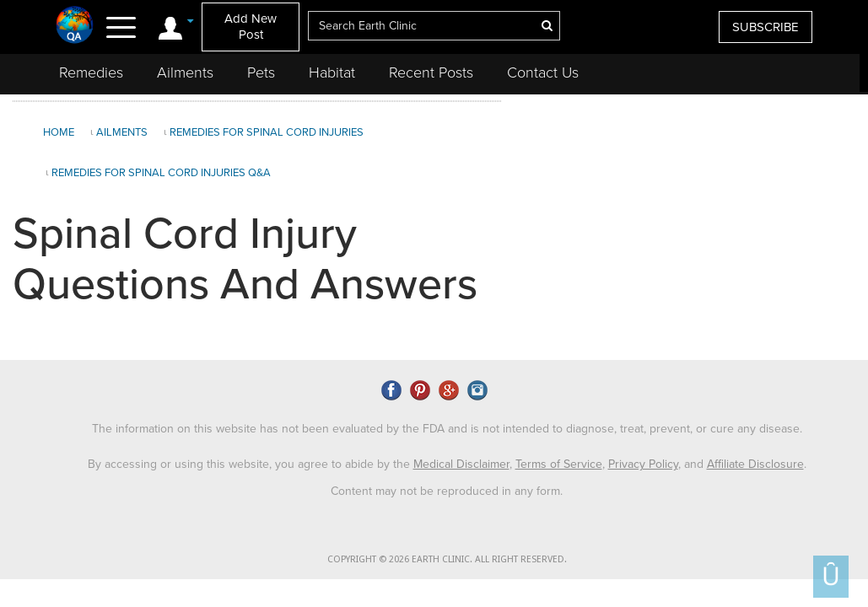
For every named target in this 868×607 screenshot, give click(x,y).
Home (59, 132)
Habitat (332, 73)
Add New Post (251, 27)
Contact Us (543, 73)
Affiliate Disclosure (755, 464)
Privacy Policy (643, 464)
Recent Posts (431, 73)
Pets (261, 73)
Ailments (185, 73)
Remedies (91, 73)
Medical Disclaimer (461, 464)
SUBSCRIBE (766, 27)
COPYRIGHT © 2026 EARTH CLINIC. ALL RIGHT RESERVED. (447, 559)
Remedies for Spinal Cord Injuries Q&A (161, 173)
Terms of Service (559, 464)
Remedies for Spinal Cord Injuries (267, 132)
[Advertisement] (682, 227)
